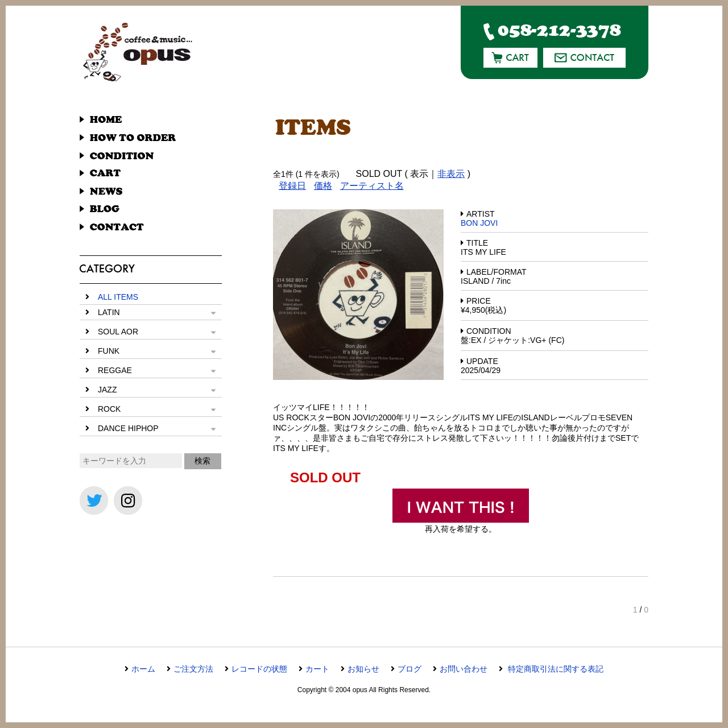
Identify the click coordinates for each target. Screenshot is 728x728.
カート (317, 669)
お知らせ (363, 669)
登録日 (292, 186)
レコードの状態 (259, 669)
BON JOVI (479, 223)
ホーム (143, 669)
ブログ (409, 669)
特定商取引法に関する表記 (555, 669)
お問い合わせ (464, 669)
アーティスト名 (372, 186)
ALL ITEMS (118, 297)
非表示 (451, 174)
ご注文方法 (193, 669)
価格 (323, 186)
